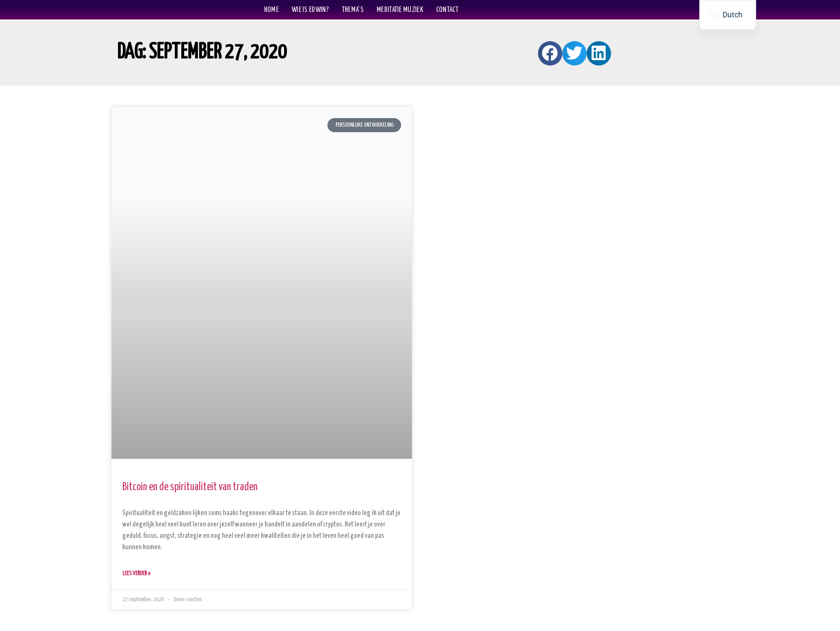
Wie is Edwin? (310, 10)
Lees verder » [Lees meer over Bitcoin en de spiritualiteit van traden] (136, 573)
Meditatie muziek (400, 10)
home (271, 10)
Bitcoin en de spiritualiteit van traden (190, 487)
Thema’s (353, 10)
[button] (550, 53)
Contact (447, 10)
